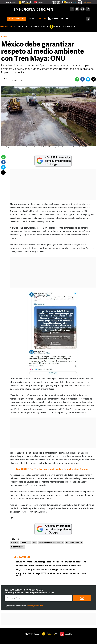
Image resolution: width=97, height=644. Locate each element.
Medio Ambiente (17, 547)
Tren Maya (25, 543)
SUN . (6, 79)
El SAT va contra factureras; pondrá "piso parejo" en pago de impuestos (51, 562)
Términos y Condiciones (35, 606)
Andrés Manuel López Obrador (51, 543)
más (64, 19)
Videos (53, 18)
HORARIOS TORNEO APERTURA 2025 (29, 27)
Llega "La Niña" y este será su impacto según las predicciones (46, 570)
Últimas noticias (16, 19)
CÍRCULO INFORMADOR (65, 27)
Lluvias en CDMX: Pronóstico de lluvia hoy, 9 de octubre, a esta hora (49, 566)
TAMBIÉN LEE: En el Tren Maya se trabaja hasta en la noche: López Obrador (52, 469)
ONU (34, 543)
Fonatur (15, 543)
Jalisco (32, 19)
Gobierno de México (74, 543)
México (42, 19)
